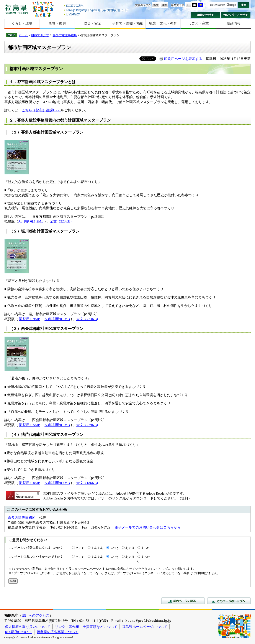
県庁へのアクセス (36, 615)
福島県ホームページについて (145, 627)
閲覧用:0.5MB (30, 425)
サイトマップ (96, 14)
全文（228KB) (61, 221)
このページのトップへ (229, 601)
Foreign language (96, 10)
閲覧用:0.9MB (30, 319)
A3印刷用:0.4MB (57, 483)
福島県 (16, 9)
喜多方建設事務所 (65, 35)
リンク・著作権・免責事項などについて (86, 627)
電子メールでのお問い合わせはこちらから (148, 527)
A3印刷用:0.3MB (57, 425)
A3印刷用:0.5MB (57, 319)
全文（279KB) (87, 425)
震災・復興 (57, 23)
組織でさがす (205, 15)
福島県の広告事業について (57, 632)
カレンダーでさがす (236, 15)
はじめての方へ (96, 6)
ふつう (114, 548)
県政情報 (234, 23)
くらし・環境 (22, 23)
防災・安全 (93, 23)
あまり (130, 548)
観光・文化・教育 (163, 23)
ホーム (23, 35)
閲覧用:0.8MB (30, 483)
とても (80, 548)
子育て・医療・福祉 (128, 23)
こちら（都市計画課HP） (41, 110)
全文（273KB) (87, 319)
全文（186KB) (87, 483)
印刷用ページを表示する (183, 59)
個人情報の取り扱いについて (28, 627)
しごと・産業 (198, 23)
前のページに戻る (183, 601)
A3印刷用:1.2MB (31, 221)
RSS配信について (18, 632)
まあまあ (97, 548)
